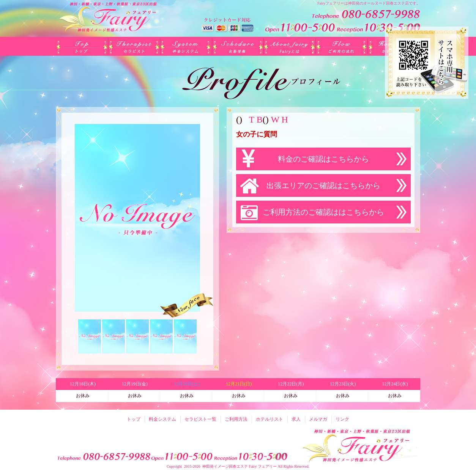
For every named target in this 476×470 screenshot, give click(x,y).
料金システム (186, 46)
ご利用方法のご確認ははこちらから (323, 212)
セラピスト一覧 (134, 46)
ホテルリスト (270, 419)
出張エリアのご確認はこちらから (323, 185)
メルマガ (318, 419)
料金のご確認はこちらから (323, 159)
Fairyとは (290, 46)
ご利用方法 (342, 46)
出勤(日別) (238, 46)
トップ (82, 46)
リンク (342, 419)
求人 (296, 419)
